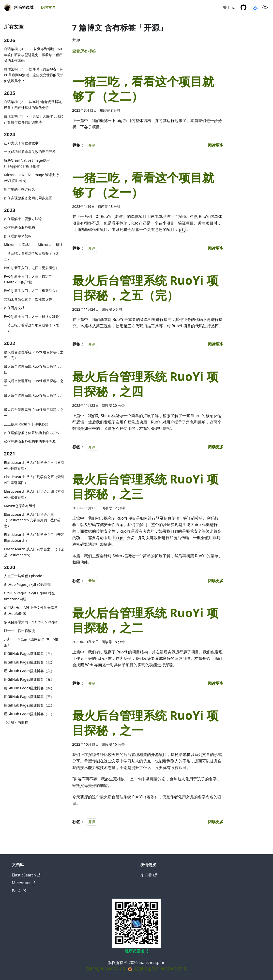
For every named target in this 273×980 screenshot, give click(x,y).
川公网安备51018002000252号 (160, 969)
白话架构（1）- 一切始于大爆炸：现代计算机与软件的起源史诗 (34, 119)
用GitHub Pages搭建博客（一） (29, 714)
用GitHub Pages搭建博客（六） (29, 671)
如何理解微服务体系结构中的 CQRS (31, 433)
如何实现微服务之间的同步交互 (28, 198)
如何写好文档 (14, 308)
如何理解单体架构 (18, 236)
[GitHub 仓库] (243, 7)
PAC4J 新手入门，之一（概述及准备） (33, 316)
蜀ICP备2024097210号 (106, 969)
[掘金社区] (255, 7)
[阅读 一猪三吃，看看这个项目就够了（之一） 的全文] (216, 248)
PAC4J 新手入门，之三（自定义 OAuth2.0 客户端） (28, 279)
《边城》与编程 (16, 722)
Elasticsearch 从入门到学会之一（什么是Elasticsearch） (34, 552)
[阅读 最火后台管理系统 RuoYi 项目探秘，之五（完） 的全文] (216, 344)
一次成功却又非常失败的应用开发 (30, 152)
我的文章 (48, 7)
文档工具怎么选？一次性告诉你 (28, 299)
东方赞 (149, 875)
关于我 (229, 7)
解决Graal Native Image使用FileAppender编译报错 (27, 163)
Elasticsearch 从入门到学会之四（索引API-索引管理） (34, 494)
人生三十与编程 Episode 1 (24, 576)
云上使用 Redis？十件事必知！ (28, 424)
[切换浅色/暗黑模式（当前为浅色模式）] (265, 7)
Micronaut (23, 883)
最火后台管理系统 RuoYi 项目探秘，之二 (34, 398)
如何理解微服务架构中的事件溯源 (30, 441)
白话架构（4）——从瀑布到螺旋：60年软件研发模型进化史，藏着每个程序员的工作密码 (33, 55)
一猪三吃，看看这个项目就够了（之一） (31, 328)
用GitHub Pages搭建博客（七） (29, 662)
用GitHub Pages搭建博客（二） (29, 705)
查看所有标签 (84, 51)
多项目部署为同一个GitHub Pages (31, 622)
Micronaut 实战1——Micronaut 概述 (33, 245)
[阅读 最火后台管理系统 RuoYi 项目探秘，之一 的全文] (216, 822)
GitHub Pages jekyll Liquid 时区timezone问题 (29, 596)
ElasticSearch (26, 875)
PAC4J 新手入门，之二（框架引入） (31, 291)
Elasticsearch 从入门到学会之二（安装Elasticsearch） (34, 537)
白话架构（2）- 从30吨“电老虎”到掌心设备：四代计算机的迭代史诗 (33, 105)
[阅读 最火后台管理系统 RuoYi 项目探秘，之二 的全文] (216, 683)
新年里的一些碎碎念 (19, 189)
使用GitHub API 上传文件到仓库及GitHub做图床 (31, 611)
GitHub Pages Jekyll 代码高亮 (27, 584)
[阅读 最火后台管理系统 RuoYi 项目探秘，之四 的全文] (216, 447)
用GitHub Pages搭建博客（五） (29, 679)
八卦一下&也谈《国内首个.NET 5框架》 (31, 642)
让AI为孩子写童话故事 (21, 143)
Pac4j (19, 891)
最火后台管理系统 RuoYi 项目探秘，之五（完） (34, 355)
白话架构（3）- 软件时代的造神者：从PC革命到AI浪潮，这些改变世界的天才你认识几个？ (34, 75)
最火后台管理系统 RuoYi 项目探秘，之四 (34, 369)
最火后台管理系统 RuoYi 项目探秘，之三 (34, 384)
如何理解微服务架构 (19, 227)
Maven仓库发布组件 (20, 506)
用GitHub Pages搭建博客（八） (29, 654)
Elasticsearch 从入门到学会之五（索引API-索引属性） (34, 480)
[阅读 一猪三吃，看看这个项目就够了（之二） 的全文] (216, 145)
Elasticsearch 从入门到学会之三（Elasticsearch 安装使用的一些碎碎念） (32, 520)
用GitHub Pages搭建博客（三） (29, 697)
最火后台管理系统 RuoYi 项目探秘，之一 (34, 413)
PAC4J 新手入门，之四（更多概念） (31, 268)
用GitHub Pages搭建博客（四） (29, 688)
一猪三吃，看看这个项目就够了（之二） (31, 256)
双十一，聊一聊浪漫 (19, 631)
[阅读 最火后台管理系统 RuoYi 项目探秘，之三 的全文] (216, 581)
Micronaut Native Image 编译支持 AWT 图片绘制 (31, 178)
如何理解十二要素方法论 (23, 219)
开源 (92, 145)
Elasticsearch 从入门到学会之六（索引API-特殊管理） (34, 465)
